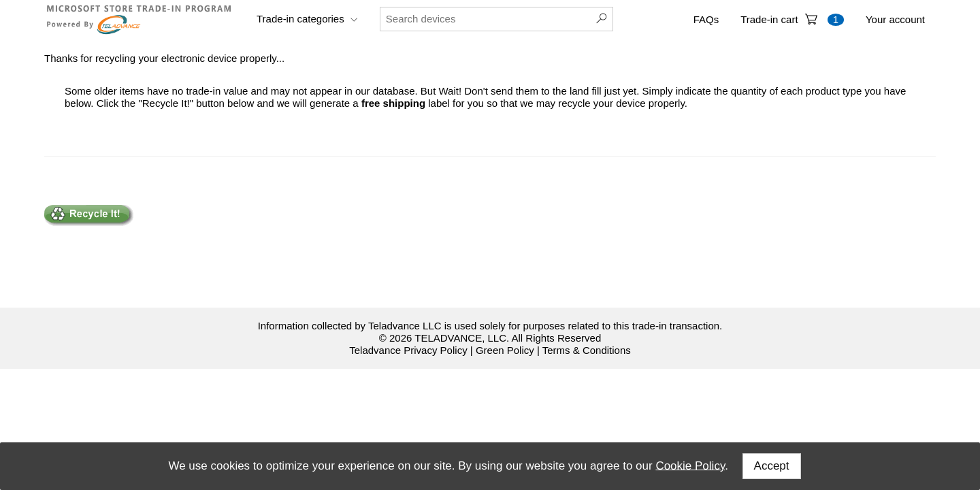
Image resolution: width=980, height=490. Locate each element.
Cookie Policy (690, 465)
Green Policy (505, 350)
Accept (772, 466)
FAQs (706, 19)
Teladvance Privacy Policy (408, 350)
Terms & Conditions (587, 350)
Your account (895, 19)
